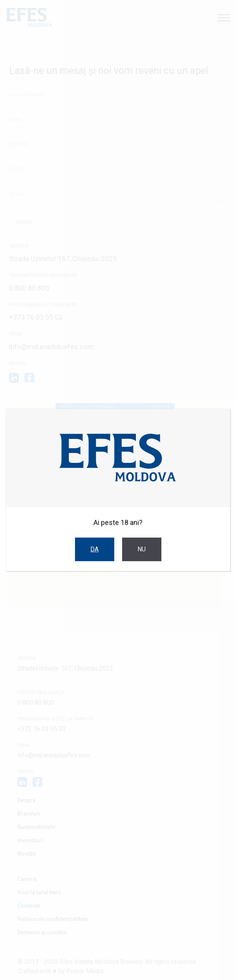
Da (94, 549)
